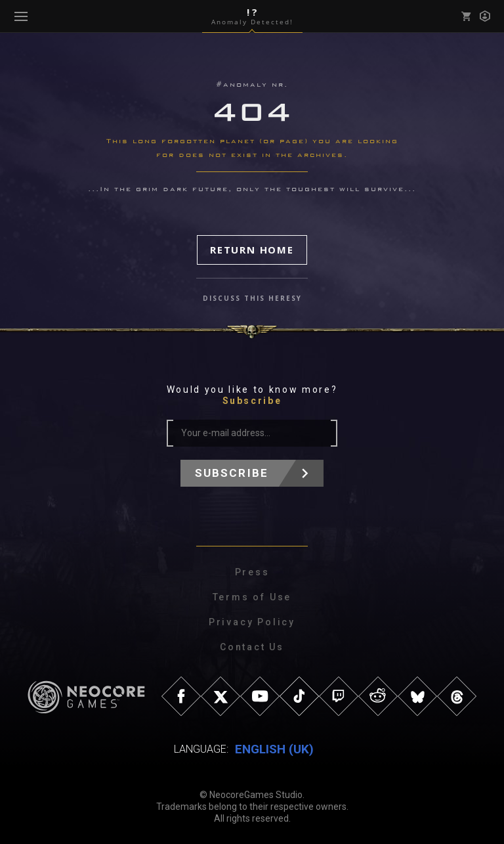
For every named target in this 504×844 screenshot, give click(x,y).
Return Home (252, 250)
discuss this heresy (252, 298)
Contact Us (252, 647)
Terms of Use (252, 597)
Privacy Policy (252, 622)
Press (252, 572)
